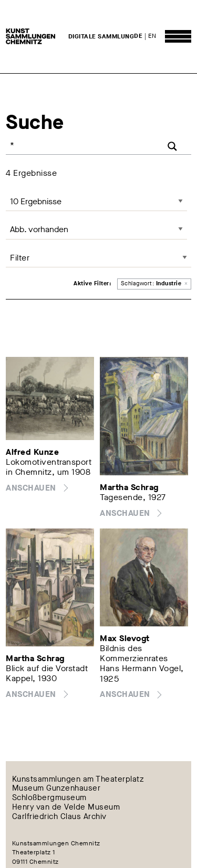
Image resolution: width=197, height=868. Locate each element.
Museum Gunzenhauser (56, 789)
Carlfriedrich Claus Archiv (59, 816)
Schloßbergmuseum (49, 798)
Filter (20, 258)
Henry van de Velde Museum (66, 807)
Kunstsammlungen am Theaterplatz (78, 779)
